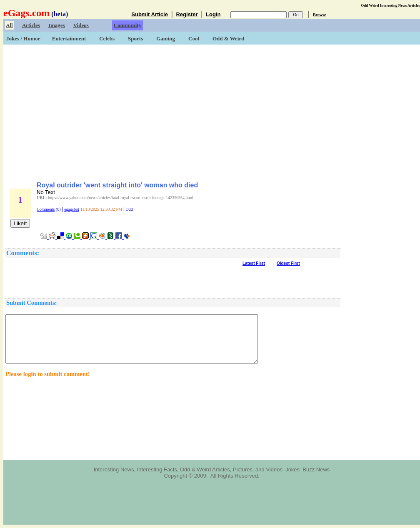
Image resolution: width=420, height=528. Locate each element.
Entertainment (69, 39)
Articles (31, 25)
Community (127, 25)
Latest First (254, 263)
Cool (194, 39)
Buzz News (316, 469)
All (9, 25)
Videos (81, 25)
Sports (135, 39)
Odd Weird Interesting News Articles (390, 5)
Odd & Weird (228, 39)
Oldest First (288, 263)
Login (213, 14)
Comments (46, 209)
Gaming (166, 39)
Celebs (107, 39)
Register (187, 14)
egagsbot (72, 209)
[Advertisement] (212, 110)
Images (57, 25)
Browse (319, 15)
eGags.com (26, 13)
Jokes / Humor (23, 39)
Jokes (292, 469)
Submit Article (150, 14)
